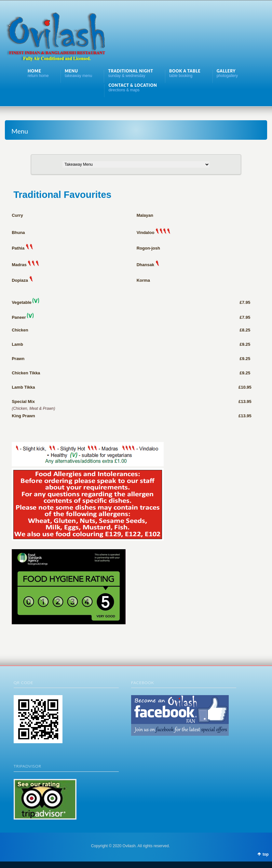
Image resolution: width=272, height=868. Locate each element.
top (266, 854)
